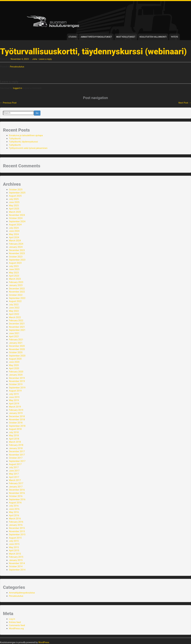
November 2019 (17, 381)
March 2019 (15, 407)
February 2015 (16, 557)
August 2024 (15, 225)
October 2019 (16, 384)
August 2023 (15, 263)
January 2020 (16, 375)
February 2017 (16, 483)
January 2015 (16, 560)
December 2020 (17, 346)
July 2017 (14, 467)
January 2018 (16, 448)
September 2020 (17, 356)
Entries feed (15, 622)
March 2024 (15, 241)
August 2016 (15, 503)
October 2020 (16, 352)
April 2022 (14, 314)
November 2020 (17, 349)
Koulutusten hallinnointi (153, 37)
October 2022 (16, 295)
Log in (12, 619)
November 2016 (17, 493)
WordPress (44, 642)
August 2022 (15, 301)
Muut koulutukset (126, 37)
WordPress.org (16, 628)
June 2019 (14, 397)
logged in (18, 88)
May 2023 (14, 273)
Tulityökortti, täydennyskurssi (23, 142)
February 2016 (16, 522)
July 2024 (14, 228)
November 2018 (17, 420)
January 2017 (16, 487)
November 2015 (17, 531)
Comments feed (17, 625)
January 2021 (16, 343)
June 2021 (14, 333)
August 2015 (15, 538)
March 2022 (15, 317)
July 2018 (14, 432)
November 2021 (17, 327)
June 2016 (14, 509)
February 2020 (16, 372)
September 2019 (17, 388)
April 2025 (14, 209)
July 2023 (14, 266)
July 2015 (14, 541)
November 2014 (17, 563)
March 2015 (15, 554)
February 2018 (16, 445)
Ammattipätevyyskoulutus (22, 593)
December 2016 (17, 490)
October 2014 (16, 566)
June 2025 (14, 202)
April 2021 (14, 336)
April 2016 (14, 515)
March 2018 (15, 442)
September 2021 (17, 330)
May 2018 (14, 435)
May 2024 (14, 234)
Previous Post (8, 103)
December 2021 (17, 324)
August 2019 (15, 391)
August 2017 (15, 464)
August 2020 (15, 359)
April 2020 (14, 368)
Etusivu (73, 37)
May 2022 (14, 311)
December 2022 (17, 289)
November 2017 (17, 455)
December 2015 (17, 528)
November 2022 (17, 292)
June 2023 (14, 269)
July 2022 (14, 305)
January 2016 (16, 525)
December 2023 (17, 250)
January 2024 (16, 247)
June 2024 (14, 231)
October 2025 (16, 190)
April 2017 (14, 477)
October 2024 (16, 218)
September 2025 (17, 193)
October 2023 (16, 257)
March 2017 (15, 480)
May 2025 (14, 206)
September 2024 (17, 221)
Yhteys (174, 37)
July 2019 (14, 394)
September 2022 (17, 298)
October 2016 (16, 496)
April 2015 (14, 550)
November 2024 (17, 215)
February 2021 (16, 340)
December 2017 (17, 451)
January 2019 (16, 413)
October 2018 (16, 423)
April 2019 (14, 404)
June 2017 (14, 471)
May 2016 (14, 512)
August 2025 (15, 196)
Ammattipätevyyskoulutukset (96, 37)
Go (37, 113)
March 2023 (15, 279)
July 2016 (14, 506)
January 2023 (16, 285)
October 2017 (16, 458)
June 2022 (14, 308)
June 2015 (14, 544)
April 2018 (14, 439)
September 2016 (17, 499)
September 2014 (17, 570)
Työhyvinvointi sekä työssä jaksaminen (28, 148)
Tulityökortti (15, 139)
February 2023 (16, 282)
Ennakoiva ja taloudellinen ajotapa (26, 135)
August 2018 (15, 429)
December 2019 (17, 378)
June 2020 (14, 362)
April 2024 (14, 237)
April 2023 (14, 276)
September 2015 (17, 535)
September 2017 (17, 461)
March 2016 (15, 519)
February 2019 (16, 410)
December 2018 (17, 416)
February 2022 (16, 321)
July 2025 (14, 199)
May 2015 (14, 547)
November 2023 (17, 253)
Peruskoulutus (17, 67)
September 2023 (17, 260)
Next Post (185, 103)
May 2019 (14, 400)
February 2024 (16, 244)
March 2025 (15, 212)
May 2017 (14, 474)
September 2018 (17, 426)
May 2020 (14, 365)
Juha (35, 59)
